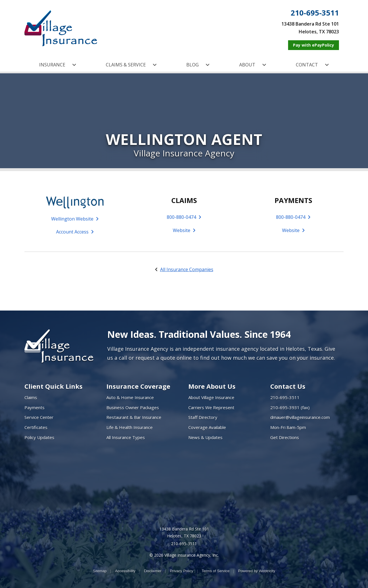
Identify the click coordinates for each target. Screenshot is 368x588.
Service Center (39, 417)
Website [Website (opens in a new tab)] (184, 230)
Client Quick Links (53, 386)
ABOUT (253, 65)
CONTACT (312, 65)
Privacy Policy (182, 571)
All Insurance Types (126, 437)
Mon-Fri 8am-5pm (288, 427)
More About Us (212, 386)
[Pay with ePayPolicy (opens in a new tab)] (314, 45)
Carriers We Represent (211, 407)
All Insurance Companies (187, 269)
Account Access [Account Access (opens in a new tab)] (75, 232)
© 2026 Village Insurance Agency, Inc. (184, 555)
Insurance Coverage (138, 386)
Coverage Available (207, 427)
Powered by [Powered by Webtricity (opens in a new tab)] (257, 571)
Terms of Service (216, 571)
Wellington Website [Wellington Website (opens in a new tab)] (75, 219)
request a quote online (164, 358)
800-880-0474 (184, 217)
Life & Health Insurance (130, 427)
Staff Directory (203, 417)
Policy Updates (39, 437)
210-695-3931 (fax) (290, 407)
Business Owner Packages (133, 407)
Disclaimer (153, 571)
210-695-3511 (315, 13)
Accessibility (125, 571)
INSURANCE (58, 65)
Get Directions (285, 437)
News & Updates (205, 437)
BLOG (198, 65)
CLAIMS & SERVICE (131, 65)
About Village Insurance (211, 397)
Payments (34, 407)
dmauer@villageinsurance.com (300, 417)
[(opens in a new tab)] (75, 202)
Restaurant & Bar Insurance (134, 417)
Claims (31, 397)
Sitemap (100, 571)
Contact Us (288, 386)
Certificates (36, 427)
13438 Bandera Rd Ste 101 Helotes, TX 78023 (184, 532)
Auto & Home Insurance (130, 397)
